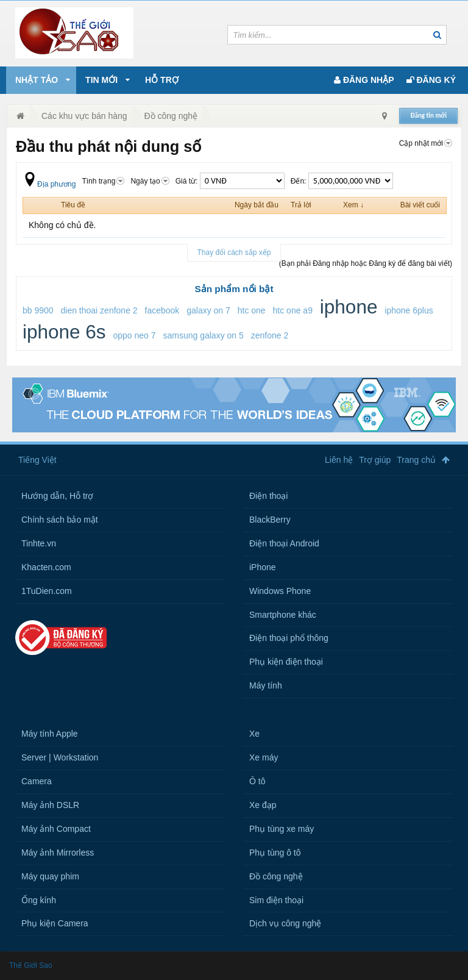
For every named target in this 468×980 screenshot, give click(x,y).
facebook (162, 310)
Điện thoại (268, 496)
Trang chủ (416, 460)
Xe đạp (263, 805)
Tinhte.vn (39, 543)
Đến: (342, 181)
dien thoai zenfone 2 (99, 310)
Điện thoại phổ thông (289, 638)
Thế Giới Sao (31, 965)
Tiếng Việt (37, 460)
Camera (37, 781)
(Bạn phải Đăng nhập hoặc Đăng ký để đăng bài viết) (366, 263)
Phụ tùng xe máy (282, 829)
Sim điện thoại (276, 900)
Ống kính (39, 900)
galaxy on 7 (208, 310)
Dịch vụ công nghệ (285, 923)
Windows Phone (280, 591)
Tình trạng (103, 181)
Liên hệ (339, 460)
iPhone (263, 567)
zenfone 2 (270, 335)
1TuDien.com (47, 591)
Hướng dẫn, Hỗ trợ (57, 496)
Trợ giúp (375, 460)
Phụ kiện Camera (55, 923)
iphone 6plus (409, 310)
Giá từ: (230, 181)
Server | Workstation (60, 757)
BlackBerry (270, 520)
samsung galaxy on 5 (203, 335)
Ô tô (257, 781)
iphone (349, 307)
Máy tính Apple (50, 734)
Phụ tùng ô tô (275, 853)
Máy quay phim (50, 876)
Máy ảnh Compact (56, 829)
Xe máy (264, 757)
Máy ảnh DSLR (50, 805)
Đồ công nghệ (276, 876)
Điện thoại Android (284, 543)
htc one (252, 310)
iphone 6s (64, 332)
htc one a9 (293, 310)
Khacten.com (46, 567)
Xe (254, 734)
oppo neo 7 (135, 335)
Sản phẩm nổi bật (234, 289)
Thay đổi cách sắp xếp (234, 252)
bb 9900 (38, 310)
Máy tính (266, 685)
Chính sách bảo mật (60, 520)
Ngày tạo (150, 181)
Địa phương (49, 184)
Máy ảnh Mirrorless (58, 853)
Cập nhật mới (426, 143)
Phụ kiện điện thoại (286, 662)
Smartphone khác (283, 615)
